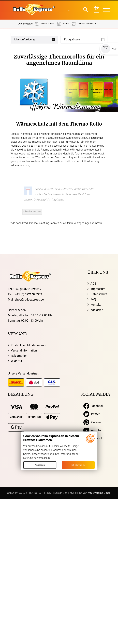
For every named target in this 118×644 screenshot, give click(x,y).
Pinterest (93, 422)
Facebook (93, 406)
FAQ (93, 299)
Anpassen (40, 465)
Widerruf (16, 361)
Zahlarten (97, 310)
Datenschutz (99, 294)
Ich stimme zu (78, 465)
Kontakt (96, 305)
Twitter (92, 414)
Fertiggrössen (72, 40)
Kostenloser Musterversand (29, 345)
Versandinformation (24, 350)
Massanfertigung (24, 40)
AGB (93, 284)
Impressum (98, 289)
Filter (109, 49)
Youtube (92, 430)
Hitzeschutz (96, 138)
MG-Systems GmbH (99, 493)
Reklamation (19, 356)
